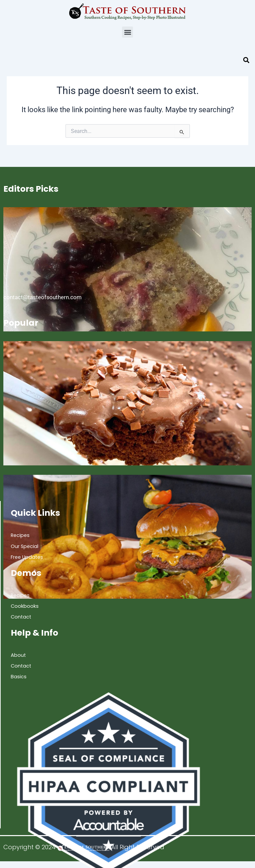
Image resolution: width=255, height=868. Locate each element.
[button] (127, 32)
